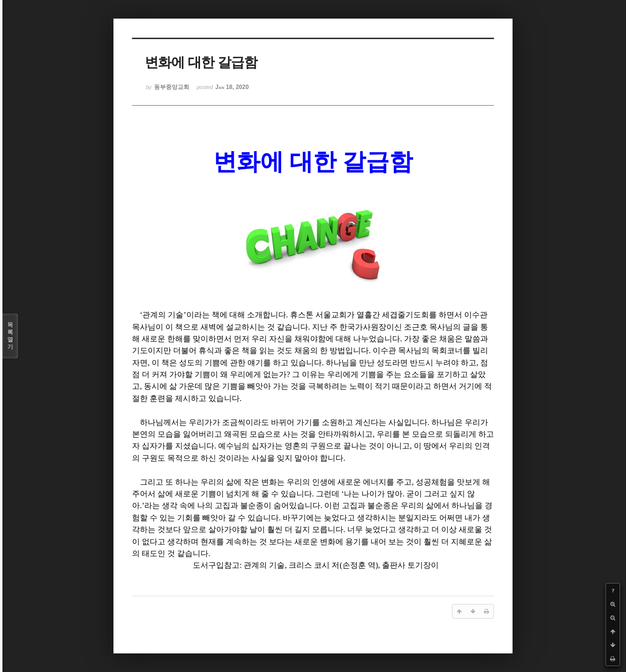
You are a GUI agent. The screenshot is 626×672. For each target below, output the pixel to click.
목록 (10, 336)
